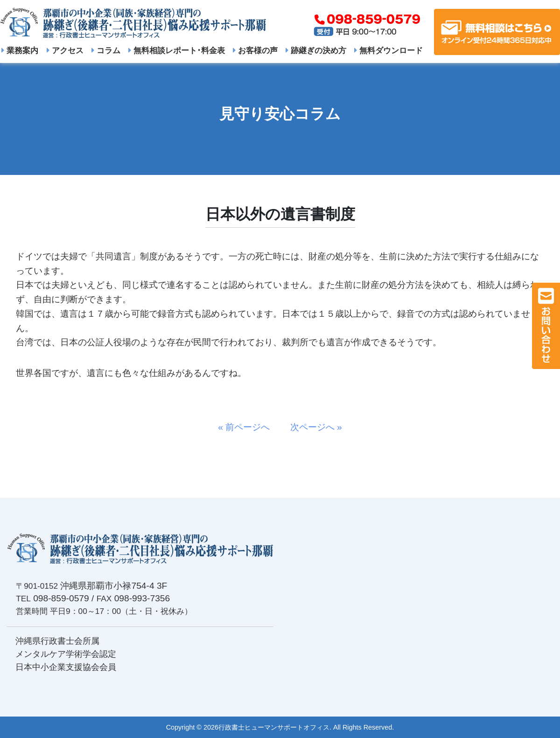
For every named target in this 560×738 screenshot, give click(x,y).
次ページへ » (312, 427)
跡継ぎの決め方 (316, 50)
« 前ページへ (248, 427)
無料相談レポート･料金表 (177, 50)
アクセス (65, 50)
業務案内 (20, 50)
